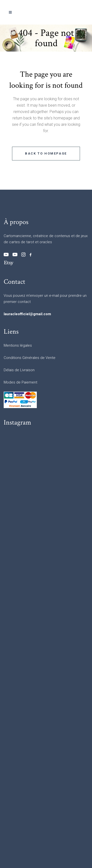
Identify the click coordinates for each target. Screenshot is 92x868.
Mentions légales (18, 345)
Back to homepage (46, 153)
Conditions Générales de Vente (30, 358)
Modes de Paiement (20, 382)
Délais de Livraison (19, 370)
